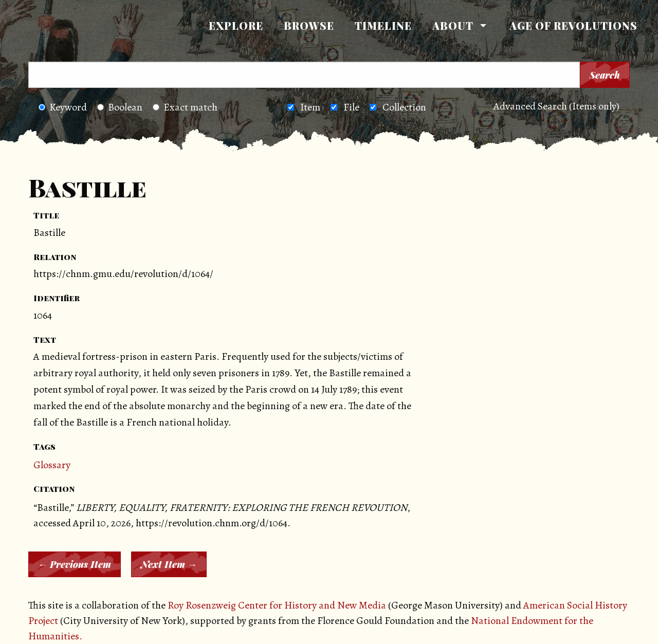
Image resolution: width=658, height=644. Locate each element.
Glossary (52, 465)
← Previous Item (75, 564)
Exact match (185, 107)
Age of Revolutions (573, 25)
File (351, 107)
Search (605, 75)
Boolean (120, 107)
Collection (404, 107)
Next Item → (169, 564)
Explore (236, 25)
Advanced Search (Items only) (556, 106)
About (453, 25)
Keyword (63, 107)
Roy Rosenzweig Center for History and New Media (277, 605)
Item (310, 107)
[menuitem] (236, 26)
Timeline (383, 25)
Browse (309, 25)
